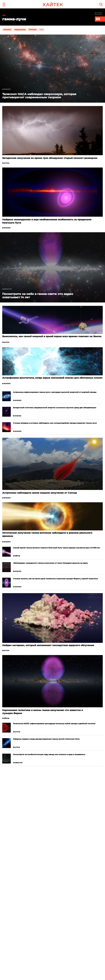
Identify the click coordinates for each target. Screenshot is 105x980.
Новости (7, 289)
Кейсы (17, 556)
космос (7, 29)
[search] (101, 4)
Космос (6, 89)
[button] (4, 4)
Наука (6, 163)
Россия (33, 29)
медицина (20, 29)
